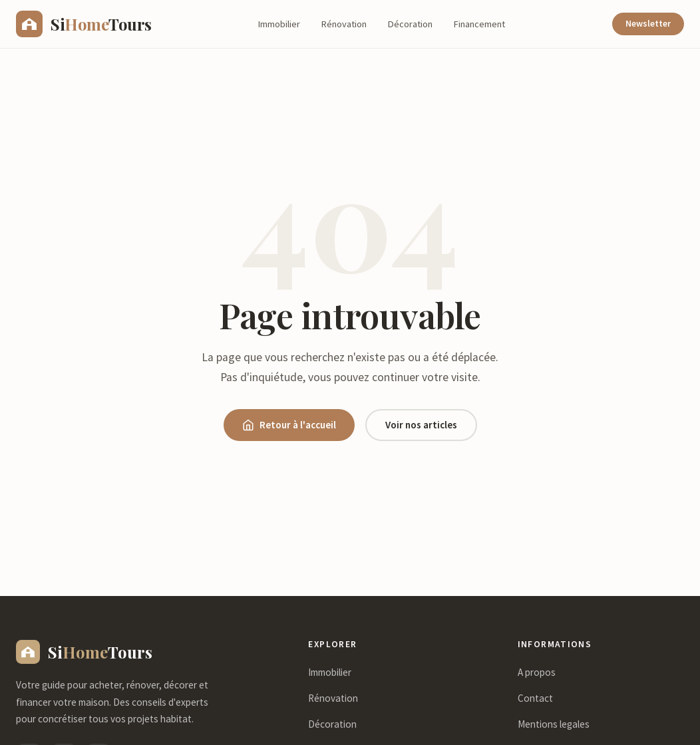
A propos (537, 672)
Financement (479, 24)
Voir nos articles (421, 425)
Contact (535, 698)
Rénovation (344, 24)
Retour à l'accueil (289, 425)
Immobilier (279, 24)
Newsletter (648, 24)
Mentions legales (554, 724)
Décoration (410, 24)
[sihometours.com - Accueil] (84, 24)
